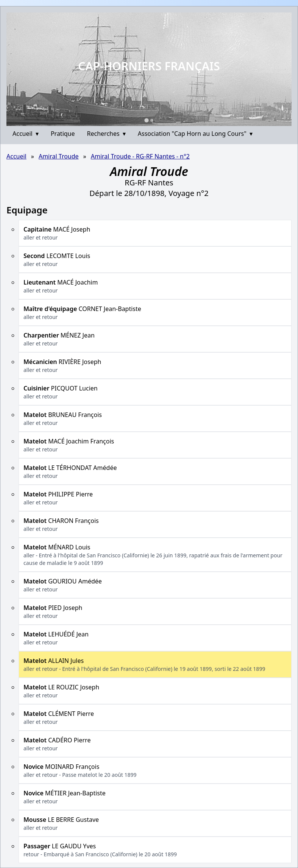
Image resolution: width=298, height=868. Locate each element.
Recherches (106, 134)
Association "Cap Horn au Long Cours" (195, 134)
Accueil (26, 134)
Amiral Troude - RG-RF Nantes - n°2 (140, 156)
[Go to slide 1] (146, 120)
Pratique (63, 134)
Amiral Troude (59, 156)
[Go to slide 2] (152, 120)
